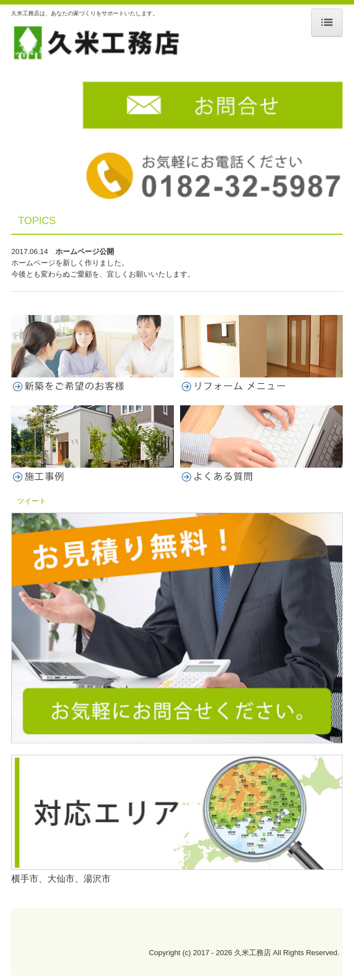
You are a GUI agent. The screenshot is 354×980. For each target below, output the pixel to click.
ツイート (32, 501)
